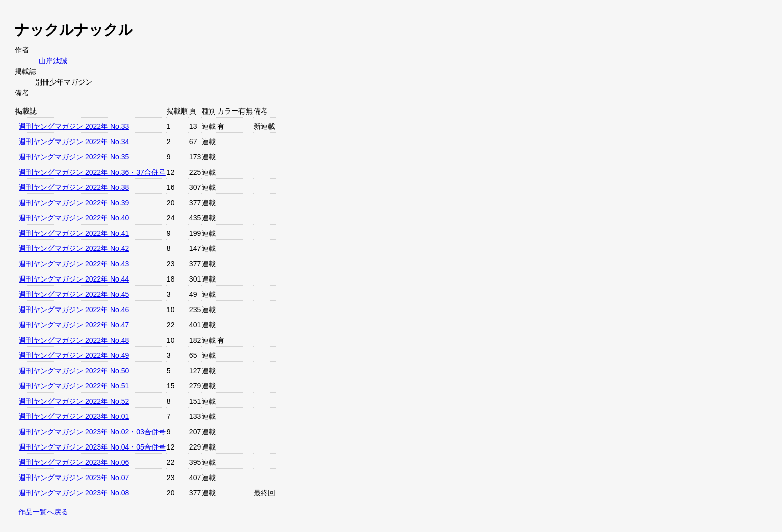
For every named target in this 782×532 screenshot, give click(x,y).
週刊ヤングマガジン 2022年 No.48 (74, 340)
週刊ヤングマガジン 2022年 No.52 (74, 401)
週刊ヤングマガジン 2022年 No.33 (74, 126)
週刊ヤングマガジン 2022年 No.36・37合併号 (92, 172)
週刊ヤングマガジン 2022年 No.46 (74, 310)
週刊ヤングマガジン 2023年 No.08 (74, 493)
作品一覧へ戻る (43, 512)
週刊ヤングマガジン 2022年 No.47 (74, 325)
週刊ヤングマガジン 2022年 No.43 (74, 264)
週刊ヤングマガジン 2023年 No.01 (74, 416)
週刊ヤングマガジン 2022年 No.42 (74, 248)
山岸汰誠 (53, 61)
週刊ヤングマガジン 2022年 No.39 (74, 203)
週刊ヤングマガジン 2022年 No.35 (74, 157)
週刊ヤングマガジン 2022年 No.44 (74, 279)
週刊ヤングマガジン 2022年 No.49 (74, 355)
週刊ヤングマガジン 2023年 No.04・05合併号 (92, 447)
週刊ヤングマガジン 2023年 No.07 (74, 478)
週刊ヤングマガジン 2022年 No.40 (74, 218)
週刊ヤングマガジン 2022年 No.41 (74, 233)
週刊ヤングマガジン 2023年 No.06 (74, 462)
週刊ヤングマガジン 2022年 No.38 (74, 187)
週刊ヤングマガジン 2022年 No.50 (74, 371)
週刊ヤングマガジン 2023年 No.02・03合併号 (92, 432)
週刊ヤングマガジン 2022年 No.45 (74, 294)
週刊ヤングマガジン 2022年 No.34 (74, 142)
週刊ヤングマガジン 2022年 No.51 (74, 386)
